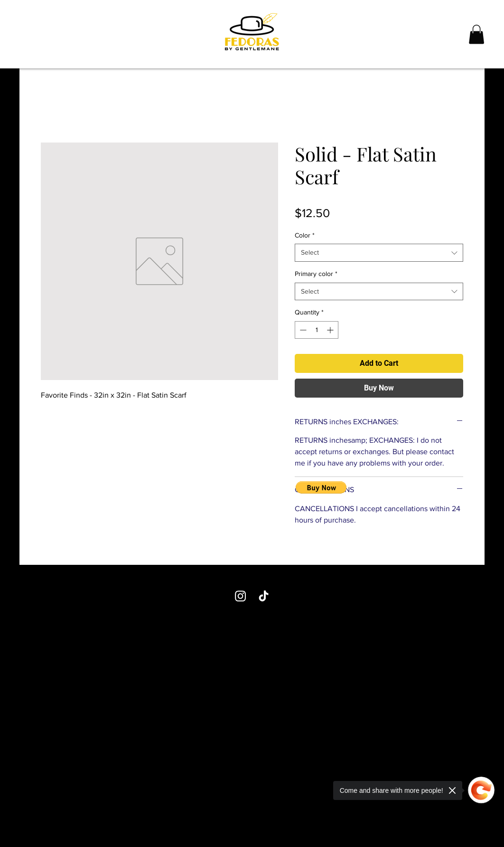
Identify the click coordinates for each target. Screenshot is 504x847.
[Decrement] (302, 330)
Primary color (316, 274)
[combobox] (379, 253)
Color (305, 235)
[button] (476, 34)
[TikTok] (264, 596)
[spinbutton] (317, 330)
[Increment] (331, 330)
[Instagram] (240, 596)
